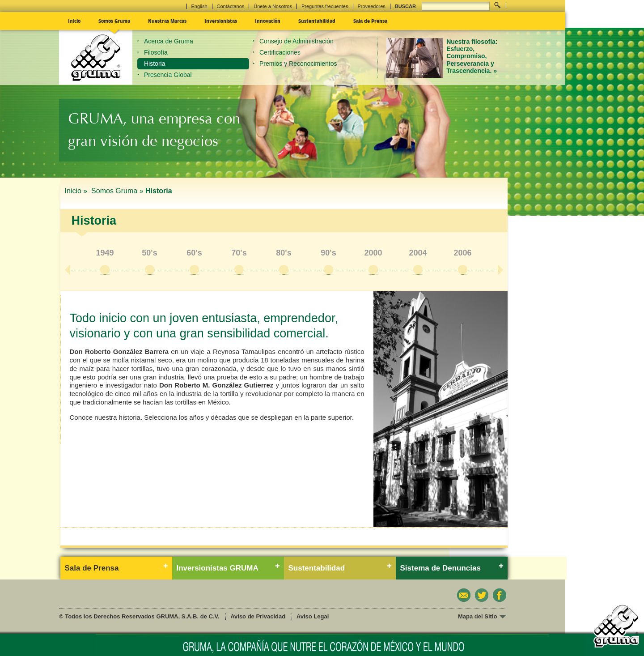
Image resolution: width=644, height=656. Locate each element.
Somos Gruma (114, 21)
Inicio (74, 21)
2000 (373, 253)
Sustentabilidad (317, 21)
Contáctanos (231, 6)
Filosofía (156, 52)
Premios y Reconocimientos (298, 64)
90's (328, 253)
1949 (105, 253)
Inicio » (77, 191)
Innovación (268, 21)
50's (149, 253)
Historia (155, 64)
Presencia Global (168, 75)
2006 (462, 253)
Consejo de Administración (297, 41)
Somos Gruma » (117, 191)
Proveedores (372, 6)
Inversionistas (221, 21)
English (199, 6)
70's (239, 253)
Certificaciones (280, 52)
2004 (418, 253)
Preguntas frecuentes (325, 6)
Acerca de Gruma (169, 41)
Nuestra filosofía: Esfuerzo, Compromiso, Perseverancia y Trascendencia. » (472, 56)
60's (194, 253)
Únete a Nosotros (273, 6)
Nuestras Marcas (167, 21)
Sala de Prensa (370, 21)
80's (284, 253)
